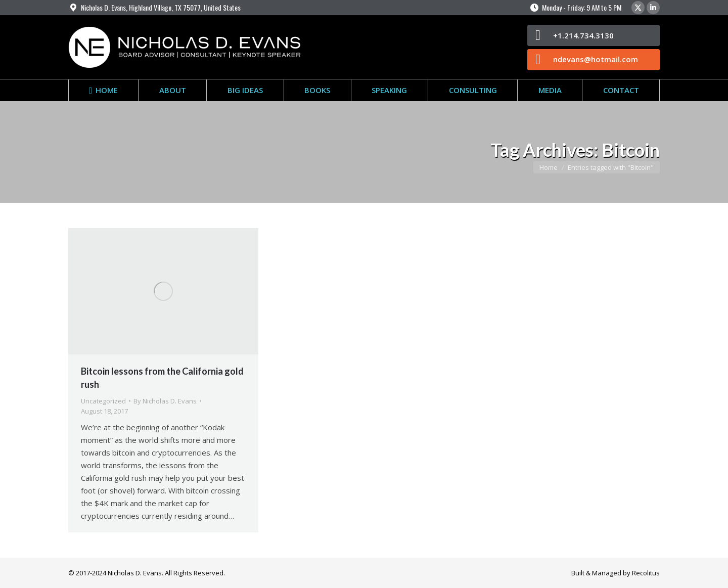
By (165, 401)
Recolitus (646, 573)
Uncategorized (103, 401)
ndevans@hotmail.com (596, 59)
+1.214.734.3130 (583, 35)
